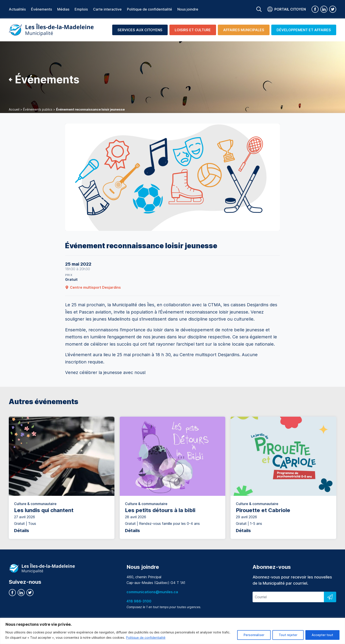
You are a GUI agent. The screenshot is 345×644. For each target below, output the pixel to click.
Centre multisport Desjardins (93, 287)
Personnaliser (254, 635)
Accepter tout (322, 635)
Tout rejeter (288, 635)
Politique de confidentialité (146, 638)
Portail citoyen (287, 9)
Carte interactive (107, 9)
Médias (63, 9)
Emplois (81, 9)
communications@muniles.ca (152, 592)
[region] (172, 631)
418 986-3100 (139, 601)
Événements (41, 9)
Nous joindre (188, 9)
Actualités (17, 9)
